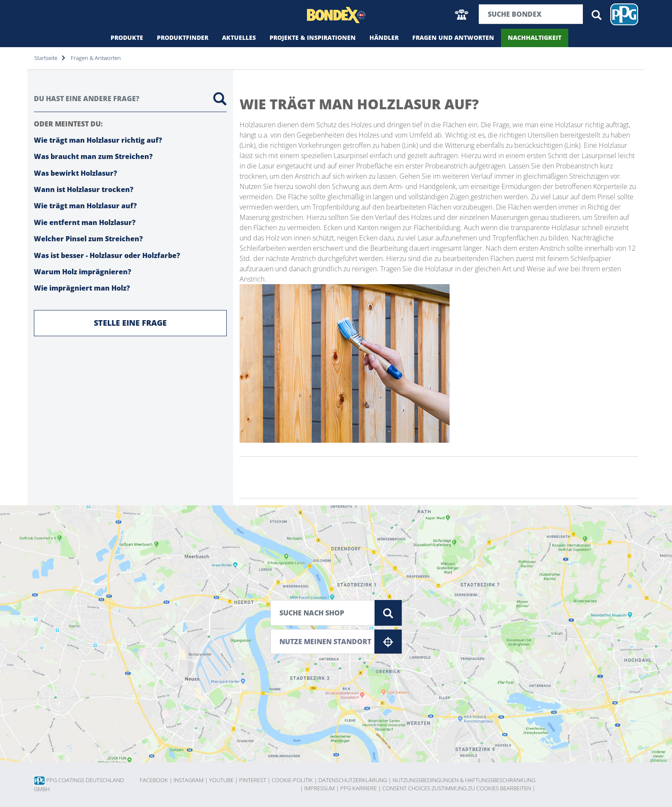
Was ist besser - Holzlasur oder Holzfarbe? (107, 255)
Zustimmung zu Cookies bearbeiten (483, 788)
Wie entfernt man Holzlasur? (85, 222)
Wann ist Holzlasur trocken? (84, 190)
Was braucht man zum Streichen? (93, 157)
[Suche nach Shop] (323, 613)
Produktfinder (183, 37)
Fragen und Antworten (453, 37)
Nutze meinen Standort (341, 642)
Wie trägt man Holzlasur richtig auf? (98, 140)
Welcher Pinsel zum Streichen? (88, 239)
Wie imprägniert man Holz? (82, 288)
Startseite (46, 58)
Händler (384, 37)
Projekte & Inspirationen (313, 37)
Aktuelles (239, 37)
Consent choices (406, 788)
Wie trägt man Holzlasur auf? (85, 206)
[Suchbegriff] (531, 14)
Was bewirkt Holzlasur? (75, 173)
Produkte (127, 37)
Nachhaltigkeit (535, 37)
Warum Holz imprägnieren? (82, 272)
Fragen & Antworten (96, 58)
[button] (462, 14)
